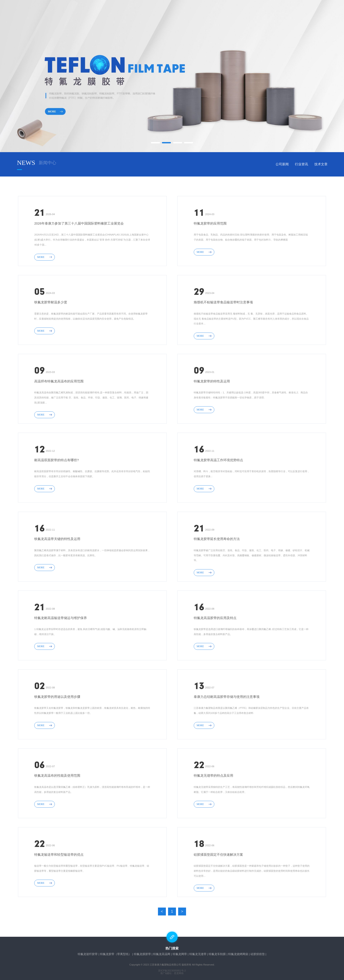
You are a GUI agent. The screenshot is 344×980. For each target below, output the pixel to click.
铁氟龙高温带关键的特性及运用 (57, 569)
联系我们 (251, 14)
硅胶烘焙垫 (258, 955)
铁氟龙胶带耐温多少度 (51, 332)
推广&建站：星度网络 (172, 973)
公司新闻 (307, 164)
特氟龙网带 (180, 955)
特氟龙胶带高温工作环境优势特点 (218, 490)
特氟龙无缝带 (198, 955)
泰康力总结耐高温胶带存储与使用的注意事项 (227, 727)
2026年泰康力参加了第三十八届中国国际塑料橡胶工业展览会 (79, 254)
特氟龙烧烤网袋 (238, 955)
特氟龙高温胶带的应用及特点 (215, 648)
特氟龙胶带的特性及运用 (212, 411)
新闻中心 (186, 14)
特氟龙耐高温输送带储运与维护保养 (61, 648)
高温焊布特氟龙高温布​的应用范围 (59, 411)
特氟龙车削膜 (217, 955)
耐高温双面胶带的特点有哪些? (56, 490)
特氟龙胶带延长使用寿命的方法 (217, 569)
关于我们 (122, 14)
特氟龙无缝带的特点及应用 (213, 806)
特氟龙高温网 (162, 955)
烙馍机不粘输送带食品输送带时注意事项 (223, 332)
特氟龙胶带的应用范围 (210, 254)
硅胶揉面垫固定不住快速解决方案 (218, 885)
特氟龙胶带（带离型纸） (116, 955)
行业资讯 (327, 164)
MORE (44, 287)
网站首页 (90, 14)
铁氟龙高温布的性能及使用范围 (57, 806)
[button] (155, 143)
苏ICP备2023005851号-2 (172, 971)
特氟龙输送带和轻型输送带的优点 (59, 885)
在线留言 (219, 14)
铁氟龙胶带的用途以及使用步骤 (57, 727)
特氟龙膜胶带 (142, 955)
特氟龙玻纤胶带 (88, 955)
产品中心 (154, 14)
